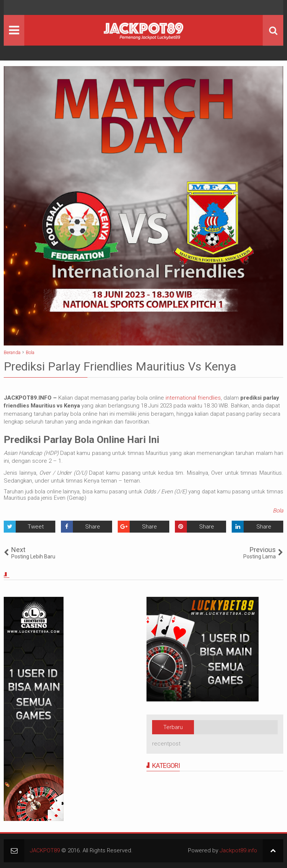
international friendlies (193, 398)
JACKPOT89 (45, 850)
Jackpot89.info (238, 850)
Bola (278, 511)
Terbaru (173, 727)
